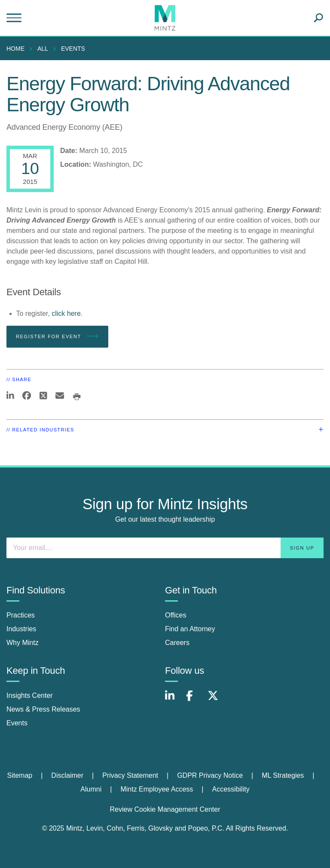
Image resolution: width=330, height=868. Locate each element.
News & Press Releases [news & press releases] (43, 709)
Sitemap (20, 775)
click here (66, 313)
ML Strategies (283, 775)
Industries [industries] (21, 629)
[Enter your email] (165, 548)
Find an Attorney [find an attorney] (190, 629)
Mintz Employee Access (157, 789)
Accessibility (231, 789)
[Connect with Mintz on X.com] (216, 700)
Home (15, 49)
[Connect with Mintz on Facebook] (195, 700)
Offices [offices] (176, 615)
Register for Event (57, 336)
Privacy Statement (130, 775)
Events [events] (17, 723)
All (43, 49)
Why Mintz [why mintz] (23, 643)
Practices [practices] (21, 615)
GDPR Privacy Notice (210, 775)
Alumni (91, 789)
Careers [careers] (177, 643)
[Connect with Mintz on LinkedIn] (174, 700)
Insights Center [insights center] (30, 695)
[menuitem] (18, 49)
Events (73, 49)
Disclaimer (67, 775)
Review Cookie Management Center (165, 809)
